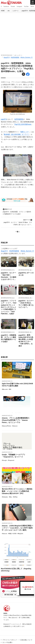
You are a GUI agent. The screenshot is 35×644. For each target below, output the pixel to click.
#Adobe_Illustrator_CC (27, 57)
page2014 (4, 119)
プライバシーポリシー (10, 640)
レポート (16, 11)
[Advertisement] (17, 31)
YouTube (26, 6)
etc (9, 11)
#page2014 (7, 57)
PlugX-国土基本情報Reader (23, 124)
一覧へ (18, 232)
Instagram (19, 6)
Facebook (6, 6)
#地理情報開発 (15, 57)
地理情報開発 (19, 119)
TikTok (32, 6)
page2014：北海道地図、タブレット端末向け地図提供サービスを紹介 (17, 212)
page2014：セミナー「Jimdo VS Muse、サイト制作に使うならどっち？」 (18, 222)
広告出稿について (26, 640)
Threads (13, 6)
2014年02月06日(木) (7, 55)
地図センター (25, 132)
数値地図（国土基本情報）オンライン (17, 134)
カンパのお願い (8, 642)
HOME (3, 11)
